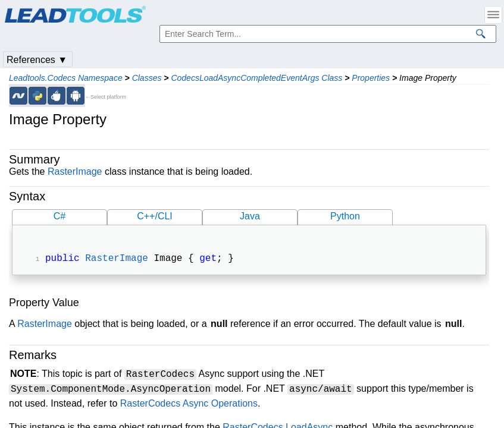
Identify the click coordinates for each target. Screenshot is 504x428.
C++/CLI (155, 216)
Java (250, 216)
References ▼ (37, 60)
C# (60, 216)
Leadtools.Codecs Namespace (66, 78)
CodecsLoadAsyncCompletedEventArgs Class (256, 78)
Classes (147, 78)
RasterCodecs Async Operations (189, 405)
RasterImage (75, 171)
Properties (371, 78)
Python (345, 216)
